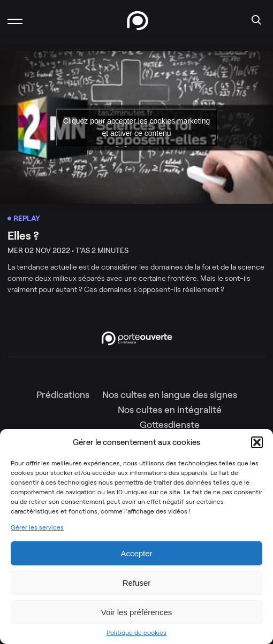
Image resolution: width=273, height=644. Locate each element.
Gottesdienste (170, 425)
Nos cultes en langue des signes (170, 395)
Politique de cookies (136, 633)
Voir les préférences (137, 612)
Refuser (137, 583)
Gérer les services (37, 527)
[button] (257, 442)
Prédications (63, 395)
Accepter (136, 553)
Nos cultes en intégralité (170, 410)
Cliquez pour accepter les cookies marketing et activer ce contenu (137, 127)
